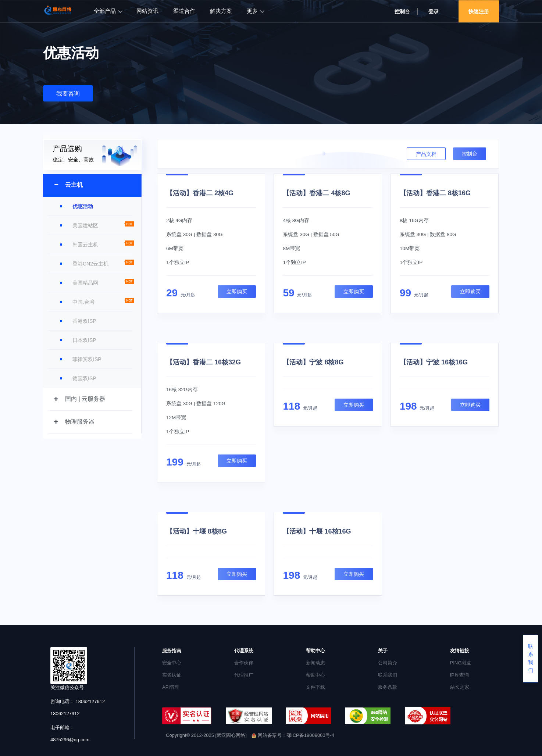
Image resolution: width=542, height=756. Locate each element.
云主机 (74, 185)
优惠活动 (83, 206)
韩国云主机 (85, 245)
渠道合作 (184, 11)
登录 (434, 11)
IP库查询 (459, 675)
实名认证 (172, 675)
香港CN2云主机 (90, 264)
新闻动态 (315, 663)
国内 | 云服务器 (85, 399)
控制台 (402, 11)
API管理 (171, 687)
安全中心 (172, 663)
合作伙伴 (244, 663)
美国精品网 (85, 283)
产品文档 (426, 154)
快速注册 (479, 11)
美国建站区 (85, 225)
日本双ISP (84, 340)
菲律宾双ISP (87, 359)
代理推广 (244, 675)
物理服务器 (80, 422)
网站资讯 (147, 11)
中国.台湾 (83, 302)
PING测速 (461, 663)
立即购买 (237, 292)
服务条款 (388, 687)
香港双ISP (84, 321)
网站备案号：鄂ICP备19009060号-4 (293, 735)
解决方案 (221, 11)
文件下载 (315, 687)
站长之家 (460, 687)
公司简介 (388, 663)
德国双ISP (84, 378)
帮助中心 (315, 675)
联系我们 (388, 675)
